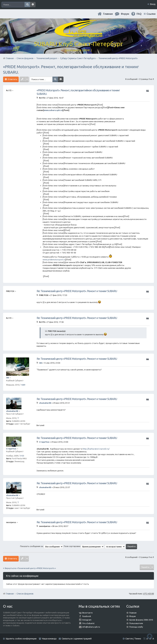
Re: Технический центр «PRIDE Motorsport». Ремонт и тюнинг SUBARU (77, 291)
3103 (22, 456)
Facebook (87, 616)
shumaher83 (12, 411)
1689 (23, 385)
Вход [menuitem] (153, 4)
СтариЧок (11, 449)
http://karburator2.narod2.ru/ (96, 449)
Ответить (12, 79)
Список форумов (25, 594)
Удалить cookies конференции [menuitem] (21, 639)
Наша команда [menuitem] (49, 639)
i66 (8, 378)
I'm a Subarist (88, 623)
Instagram (87, 620)
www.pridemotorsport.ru (54, 260)
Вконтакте (87, 613)
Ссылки (151, 14)
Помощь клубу (136, 627)
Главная (108, 14)
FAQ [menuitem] (139, 14)
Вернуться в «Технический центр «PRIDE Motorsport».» (30, 568)
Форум (132, 616)
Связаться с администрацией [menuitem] (77, 639)
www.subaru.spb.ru (53, 110)
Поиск (27, 5)
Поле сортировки (84, 546)
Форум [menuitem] (125, 14)
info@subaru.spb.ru (91, 627)
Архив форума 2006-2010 (141, 620)
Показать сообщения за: (42, 546)
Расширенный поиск (33, 5)
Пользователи (136, 623)
